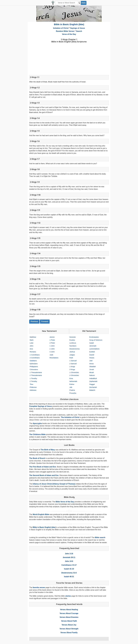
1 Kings (72, 367)
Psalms (72, 390)
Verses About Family (69, 633)
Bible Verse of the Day (65, 502)
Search (79, 31)
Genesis (73, 337)
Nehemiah (73, 381)
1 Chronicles (74, 372)
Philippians (34, 367)
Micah (92, 372)
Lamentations (94, 349)
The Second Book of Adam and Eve (44, 475)
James (52, 337)
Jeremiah (93, 346)
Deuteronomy (75, 349)
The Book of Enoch (37, 458)
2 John (52, 349)
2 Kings (72, 369)
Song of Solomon (96, 340)
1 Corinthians (35, 355)
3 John (52, 352)
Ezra (71, 378)
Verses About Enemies (69, 617)
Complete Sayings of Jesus (41, 406)
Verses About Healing (69, 610)
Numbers (73, 346)
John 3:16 (69, 554)
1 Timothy (33, 378)
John (32, 346)
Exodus (72, 340)
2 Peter (52, 343)
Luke (32, 343)
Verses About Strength (69, 629)
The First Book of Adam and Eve (43, 467)
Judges (72, 355)
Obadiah (93, 367)
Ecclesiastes (94, 337)
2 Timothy (33, 381)
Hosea (92, 358)
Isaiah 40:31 (69, 577)
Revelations (54, 358)
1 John (52, 346)
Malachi (92, 390)
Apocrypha (37, 423)
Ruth (71, 358)
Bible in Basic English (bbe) (69, 24)
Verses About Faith (69, 621)
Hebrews (33, 390)
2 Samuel (73, 364)
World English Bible (41, 514)
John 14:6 (69, 561)
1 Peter (52, 340)
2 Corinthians (35, 358)
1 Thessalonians (36, 372)
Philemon (33, 387)
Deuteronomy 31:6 (69, 573)
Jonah (92, 369)
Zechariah (93, 387)
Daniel (92, 355)
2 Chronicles (74, 375)
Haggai (92, 384)
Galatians (33, 361)
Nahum (92, 375)
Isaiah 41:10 (69, 569)
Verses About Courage (69, 613)
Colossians (34, 369)
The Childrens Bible (37, 434)
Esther (72, 384)
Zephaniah (93, 381)
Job (71, 387)
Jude (51, 355)
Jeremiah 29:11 (69, 557)
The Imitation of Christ (70, 417)
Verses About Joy (69, 625)
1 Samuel (73, 361)
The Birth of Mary (48, 450)
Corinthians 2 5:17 (69, 565)
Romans (33, 352)
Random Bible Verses (65, 31)
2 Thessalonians (36, 375)
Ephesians (34, 364)
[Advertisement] (69, 59)
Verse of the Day (69, 34)
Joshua (72, 352)
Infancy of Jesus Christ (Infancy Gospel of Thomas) (54, 484)
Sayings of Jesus (78, 28)
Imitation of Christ (61, 28)
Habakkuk (93, 378)
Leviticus (73, 343)
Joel (91, 361)
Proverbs (73, 393)
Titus (31, 384)
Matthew (33, 337)
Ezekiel (92, 352)
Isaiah (92, 343)
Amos (92, 364)
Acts (31, 349)
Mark (32, 340)
